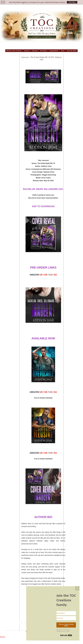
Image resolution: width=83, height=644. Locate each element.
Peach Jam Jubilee (72, 51)
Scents (63, 51)
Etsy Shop (35, 51)
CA (51, 275)
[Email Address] (66, 613)
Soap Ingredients (54, 51)
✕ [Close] (77, 588)
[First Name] (66, 618)
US (41, 275)
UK (46, 275)
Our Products (43, 51)
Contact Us (27, 51)
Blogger (3, 637)
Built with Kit (66, 635)
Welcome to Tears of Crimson (14, 51)
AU (55, 275)
